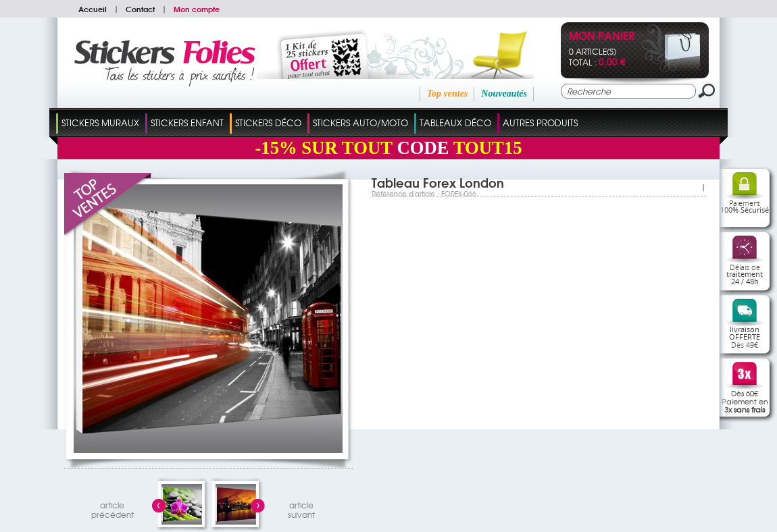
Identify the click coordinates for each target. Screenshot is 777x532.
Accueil (93, 9)
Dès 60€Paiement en (745, 401)
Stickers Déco (268, 123)
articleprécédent (112, 508)
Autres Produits (540, 123)
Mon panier (602, 37)
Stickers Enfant (187, 123)
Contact (140, 9)
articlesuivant (301, 508)
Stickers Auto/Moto (360, 123)
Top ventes (448, 94)
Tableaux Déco (455, 123)
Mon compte (197, 9)
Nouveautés (504, 94)
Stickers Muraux (100, 123)
